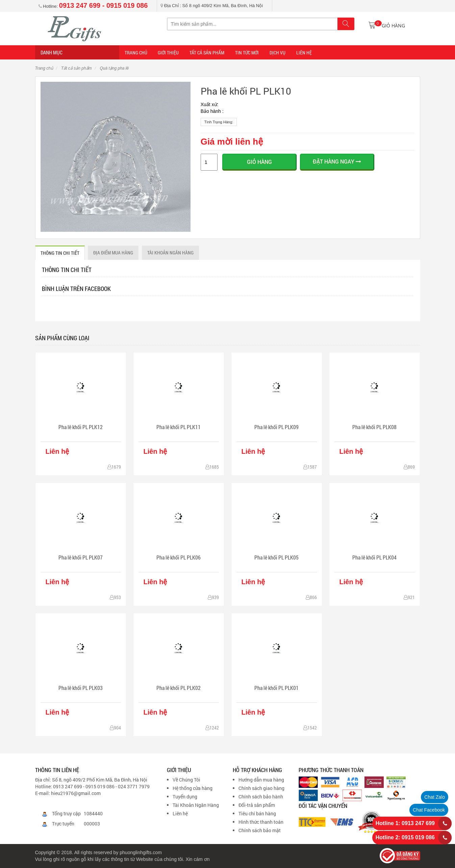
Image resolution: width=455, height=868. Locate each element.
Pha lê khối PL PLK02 (179, 688)
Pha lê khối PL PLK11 (179, 427)
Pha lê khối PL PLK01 (276, 688)
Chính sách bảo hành (261, 797)
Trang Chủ (136, 53)
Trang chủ (44, 68)
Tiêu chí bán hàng (257, 813)
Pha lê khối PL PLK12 (81, 427)
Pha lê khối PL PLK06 (179, 557)
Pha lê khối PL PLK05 (276, 557)
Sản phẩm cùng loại (62, 338)
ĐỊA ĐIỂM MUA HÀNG (113, 253)
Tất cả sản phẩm (207, 53)
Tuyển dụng (185, 797)
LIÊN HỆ (303, 53)
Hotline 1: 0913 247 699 (405, 823)
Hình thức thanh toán (261, 822)
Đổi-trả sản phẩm (257, 805)
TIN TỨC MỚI (246, 53)
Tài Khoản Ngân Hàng (196, 805)
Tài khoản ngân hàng (171, 253)
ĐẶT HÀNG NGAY (337, 161)
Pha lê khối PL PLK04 (374, 557)
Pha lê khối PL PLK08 (374, 427)
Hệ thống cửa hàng (193, 788)
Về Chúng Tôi (186, 780)
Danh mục (52, 52)
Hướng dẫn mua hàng (261, 780)
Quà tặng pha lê (114, 68)
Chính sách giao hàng (261, 788)
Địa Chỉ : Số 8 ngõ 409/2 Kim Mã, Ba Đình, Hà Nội (212, 6)
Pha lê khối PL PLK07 (81, 557)
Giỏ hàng (259, 162)
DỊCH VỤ (276, 53)
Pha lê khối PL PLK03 (81, 688)
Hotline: (93, 6)
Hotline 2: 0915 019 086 (405, 837)
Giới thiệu (168, 53)
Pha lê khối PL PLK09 (276, 427)
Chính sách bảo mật (260, 830)
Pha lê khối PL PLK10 (246, 91)
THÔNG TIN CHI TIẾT (60, 253)
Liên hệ (180, 813)
